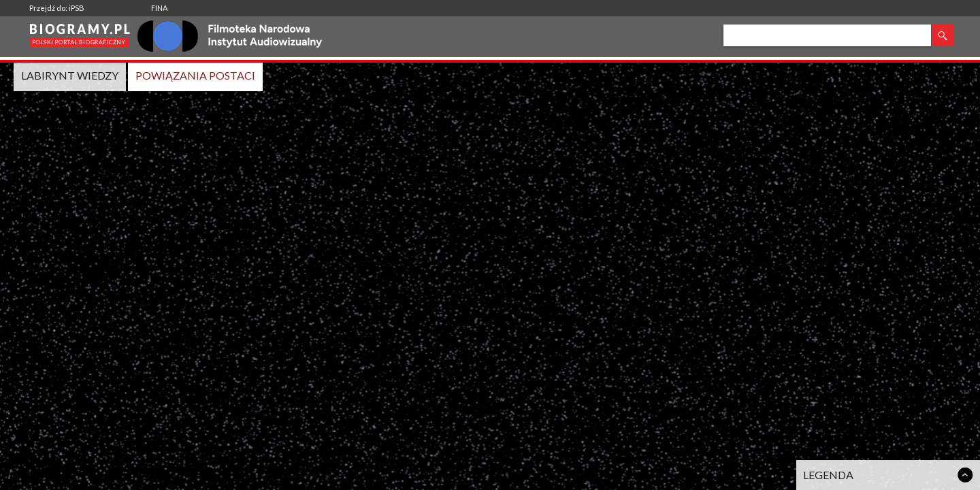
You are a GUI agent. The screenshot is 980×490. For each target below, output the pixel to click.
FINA (159, 8)
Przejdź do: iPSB (57, 8)
